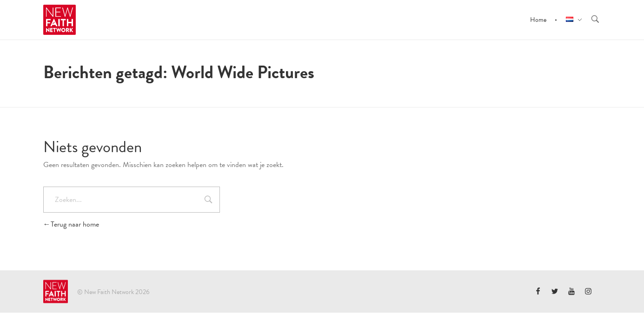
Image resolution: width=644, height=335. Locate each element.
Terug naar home (71, 224)
